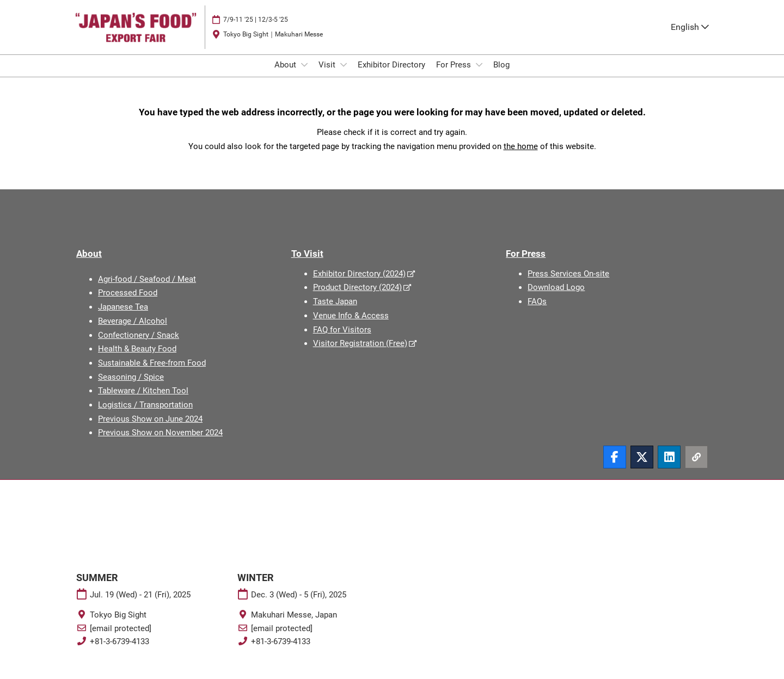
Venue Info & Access (351, 325)
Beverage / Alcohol (133, 331)
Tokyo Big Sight (118, 625)
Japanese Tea (123, 317)
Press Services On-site (568, 283)
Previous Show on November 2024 (160, 442)
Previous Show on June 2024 (150, 429)
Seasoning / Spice (131, 387)
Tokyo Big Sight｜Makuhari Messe (273, 45)
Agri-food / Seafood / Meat (147, 289)
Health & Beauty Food (137, 359)
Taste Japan (335, 311)
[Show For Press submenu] (479, 75)
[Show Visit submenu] (344, 75)
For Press (455, 75)
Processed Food (128, 303)
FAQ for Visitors (342, 339)
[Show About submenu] (304, 75)
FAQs (537, 311)
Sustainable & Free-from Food (152, 373)
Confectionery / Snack (139, 345)
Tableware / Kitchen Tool (143, 400)
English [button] (690, 37)
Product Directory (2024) (357, 297)
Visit (328, 75)
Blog (501, 75)
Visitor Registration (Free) (360, 353)
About (286, 75)
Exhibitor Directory (391, 75)
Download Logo (556, 297)
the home (521, 156)
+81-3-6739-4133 (120, 651)
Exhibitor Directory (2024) (359, 283)
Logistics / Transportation (145, 415)
